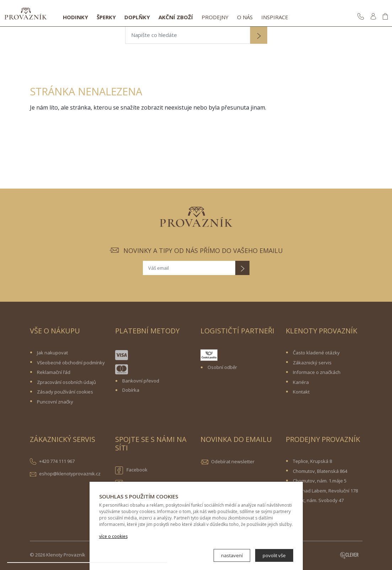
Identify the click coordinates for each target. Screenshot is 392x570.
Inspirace (275, 17)
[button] (259, 36)
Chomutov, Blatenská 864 (320, 471)
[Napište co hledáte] (188, 35)
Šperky (106, 17)
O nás (245, 17)
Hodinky (76, 17)
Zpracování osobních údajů (66, 382)
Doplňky (137, 17)
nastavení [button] (232, 555)
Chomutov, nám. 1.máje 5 (320, 481)
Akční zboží (176, 17)
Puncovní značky (55, 402)
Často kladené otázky (316, 353)
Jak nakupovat (52, 353)
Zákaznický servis (312, 363)
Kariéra (301, 382)
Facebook (131, 470)
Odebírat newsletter (233, 461)
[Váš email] (189, 268)
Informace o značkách (317, 372)
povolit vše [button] (274, 555)
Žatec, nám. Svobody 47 (318, 500)
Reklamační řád (54, 372)
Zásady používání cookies (65, 392)
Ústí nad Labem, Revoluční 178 (325, 491)
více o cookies (113, 536)
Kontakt (301, 392)
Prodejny (215, 17)
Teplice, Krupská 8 (312, 461)
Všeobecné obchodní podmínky (71, 363)
